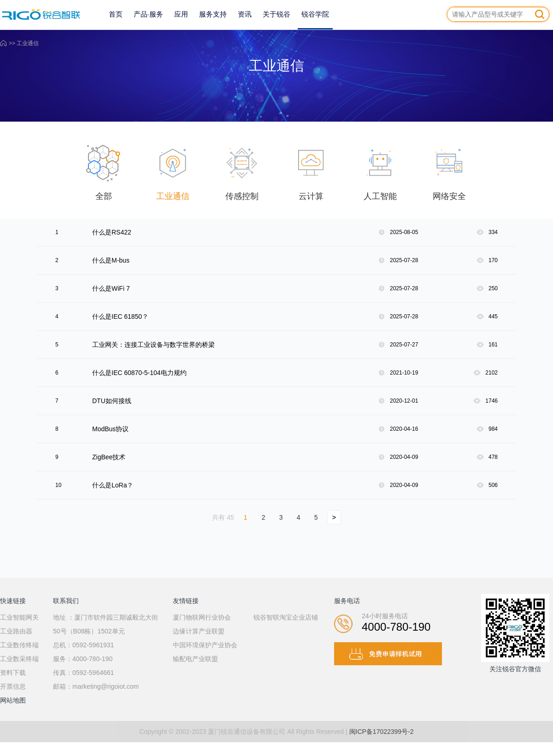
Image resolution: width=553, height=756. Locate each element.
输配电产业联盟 (195, 659)
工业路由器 (16, 631)
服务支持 (213, 14)
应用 (181, 14)
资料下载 (13, 673)
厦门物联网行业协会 (202, 617)
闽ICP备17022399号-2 (382, 732)
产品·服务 (148, 14)
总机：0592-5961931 (83, 645)
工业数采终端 (19, 659)
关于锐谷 (276, 14)
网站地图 (13, 700)
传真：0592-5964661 (83, 673)
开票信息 (13, 686)
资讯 (245, 14)
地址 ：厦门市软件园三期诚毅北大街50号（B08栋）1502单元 (106, 624)
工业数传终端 (19, 645)
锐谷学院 (315, 14)
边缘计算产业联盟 (199, 631)
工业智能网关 (19, 617)
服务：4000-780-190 (83, 659)
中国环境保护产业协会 (205, 645)
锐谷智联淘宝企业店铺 (286, 617)
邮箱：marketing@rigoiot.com (96, 686)
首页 (116, 14)
